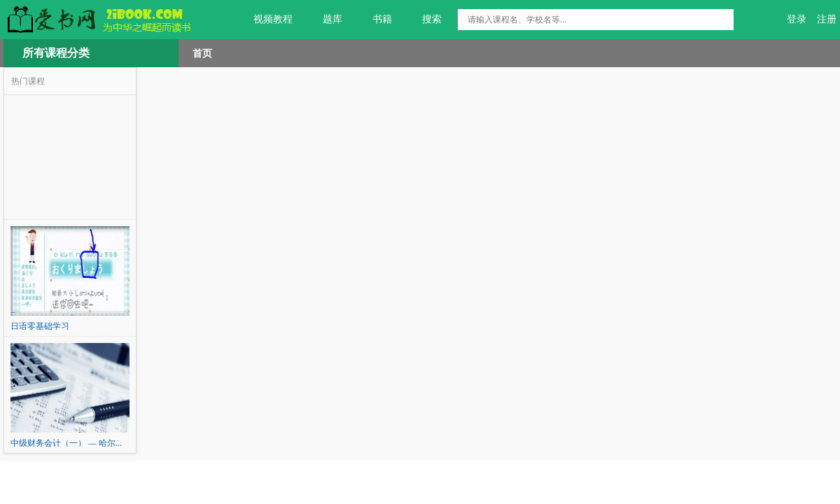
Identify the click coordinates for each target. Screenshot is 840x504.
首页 (202, 53)
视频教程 (265, 20)
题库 (324, 20)
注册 (827, 19)
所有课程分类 (56, 53)
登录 (797, 19)
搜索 (424, 20)
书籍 (374, 20)
